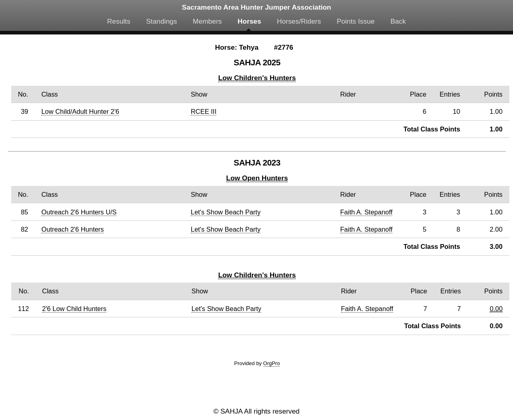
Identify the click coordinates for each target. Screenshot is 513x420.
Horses (249, 21)
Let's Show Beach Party (226, 212)
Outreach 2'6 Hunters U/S (79, 212)
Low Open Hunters (257, 178)
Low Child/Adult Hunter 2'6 (80, 111)
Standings (162, 21)
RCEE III (204, 111)
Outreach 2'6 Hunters (73, 229)
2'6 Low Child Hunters (74, 309)
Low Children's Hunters (257, 78)
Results (119, 21)
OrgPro (272, 363)
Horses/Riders (299, 21)
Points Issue (355, 21)
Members (207, 21)
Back (398, 21)
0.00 (496, 309)
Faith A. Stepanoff (367, 212)
